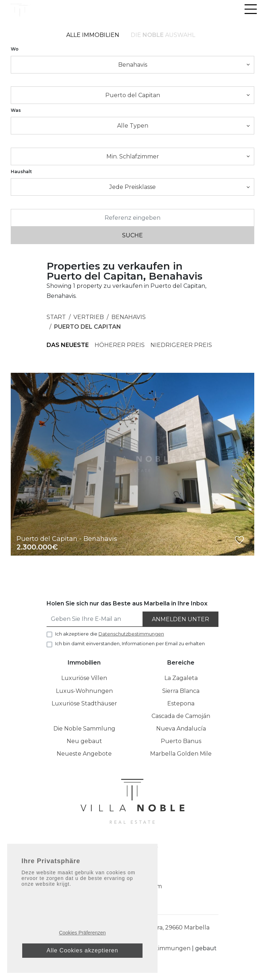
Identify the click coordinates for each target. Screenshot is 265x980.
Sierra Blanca (181, 691)
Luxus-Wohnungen (84, 691)
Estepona (181, 703)
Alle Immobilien (93, 35)
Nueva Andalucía (181, 729)
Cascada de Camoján (181, 716)
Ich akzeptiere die (110, 634)
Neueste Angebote (84, 754)
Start (56, 317)
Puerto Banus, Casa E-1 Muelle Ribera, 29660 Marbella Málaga (132, 932)
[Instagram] (127, 850)
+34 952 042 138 (132, 874)
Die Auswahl (163, 35)
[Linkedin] (141, 850)
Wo (15, 49)
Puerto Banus (181, 741)
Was (16, 110)
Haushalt (21, 172)
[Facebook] (112, 850)
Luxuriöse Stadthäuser (84, 703)
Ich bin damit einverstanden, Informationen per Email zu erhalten (130, 643)
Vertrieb (89, 317)
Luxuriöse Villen (84, 678)
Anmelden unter (180, 619)
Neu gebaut (84, 741)
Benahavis (129, 317)
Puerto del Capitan (88, 327)
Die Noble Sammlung (84, 729)
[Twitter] (154, 850)
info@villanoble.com (133, 886)
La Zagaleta (181, 678)
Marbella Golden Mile (181, 754)
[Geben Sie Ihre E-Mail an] (95, 619)
